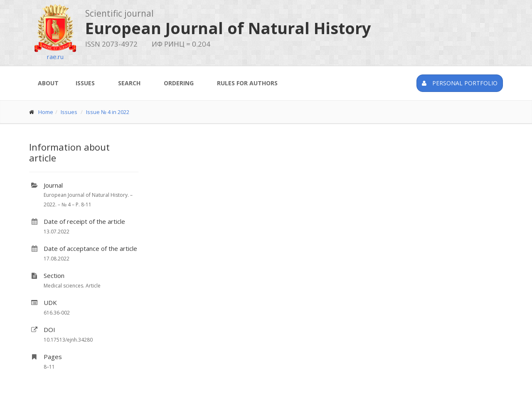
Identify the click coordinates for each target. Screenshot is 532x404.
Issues (85, 83)
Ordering (179, 83)
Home (46, 112)
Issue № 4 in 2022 (108, 112)
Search (129, 83)
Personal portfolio (460, 83)
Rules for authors (247, 83)
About (48, 83)
